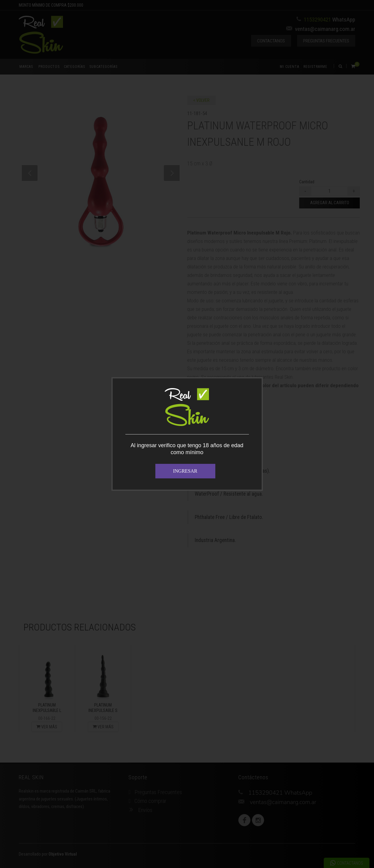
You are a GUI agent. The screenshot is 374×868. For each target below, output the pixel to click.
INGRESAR (185, 471)
